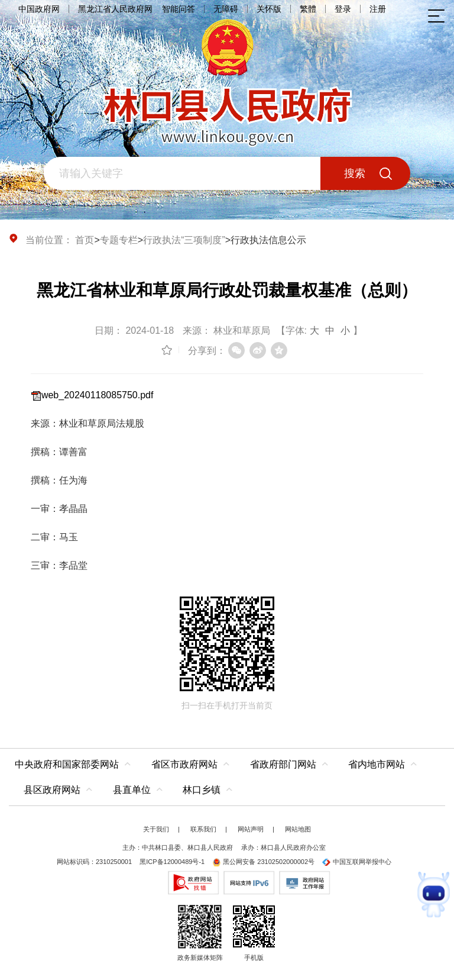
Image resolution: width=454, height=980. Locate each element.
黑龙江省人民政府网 (115, 9)
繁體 (308, 9)
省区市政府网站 (184, 764)
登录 (343, 9)
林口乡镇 (202, 790)
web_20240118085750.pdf (98, 395)
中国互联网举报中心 (357, 862)
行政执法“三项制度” (184, 240)
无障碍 (226, 9)
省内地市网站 (377, 764)
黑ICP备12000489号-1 (172, 862)
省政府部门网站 (283, 764)
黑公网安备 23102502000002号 (263, 862)
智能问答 (179, 9)
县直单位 (132, 790)
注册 (378, 9)
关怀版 (269, 9)
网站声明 (251, 829)
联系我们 (203, 829)
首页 (85, 240)
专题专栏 (119, 240)
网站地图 (298, 829)
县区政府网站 (52, 790)
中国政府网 (39, 9)
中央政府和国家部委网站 (67, 764)
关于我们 (156, 829)
